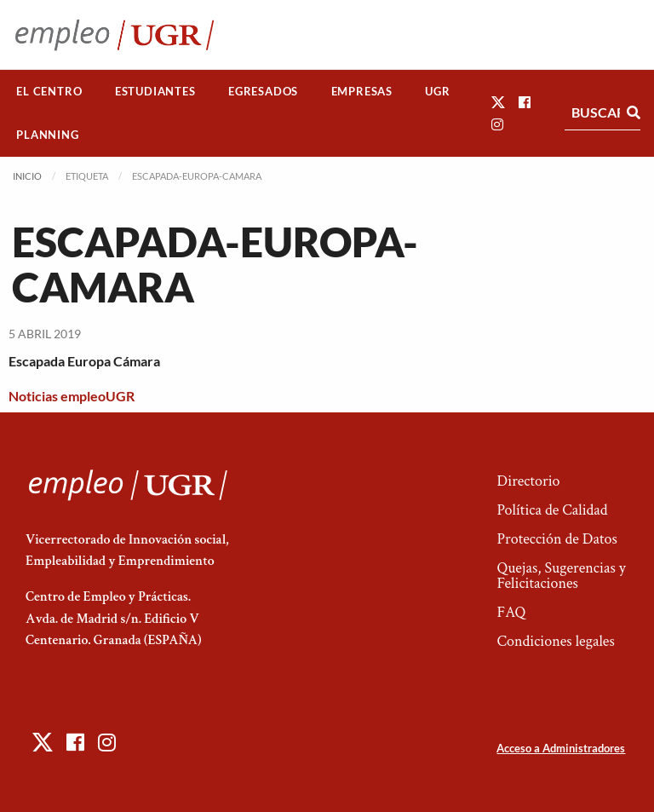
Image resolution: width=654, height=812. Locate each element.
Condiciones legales (555, 641)
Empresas (362, 91)
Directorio (528, 481)
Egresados (263, 91)
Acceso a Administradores (561, 748)
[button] (498, 102)
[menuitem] (49, 92)
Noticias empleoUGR (72, 396)
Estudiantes (155, 91)
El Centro (49, 91)
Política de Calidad (552, 510)
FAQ (511, 612)
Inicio (27, 176)
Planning (47, 135)
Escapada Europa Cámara (84, 361)
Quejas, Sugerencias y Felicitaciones (561, 576)
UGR (437, 91)
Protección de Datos (556, 539)
